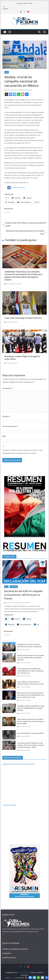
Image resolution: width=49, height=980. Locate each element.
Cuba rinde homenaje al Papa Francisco (23, 318)
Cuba (7, 72)
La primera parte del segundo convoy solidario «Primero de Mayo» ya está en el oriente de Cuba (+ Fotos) (31, 745)
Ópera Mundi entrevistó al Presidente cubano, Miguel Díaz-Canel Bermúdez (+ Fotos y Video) (31, 721)
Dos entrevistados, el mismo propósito (30, 733)
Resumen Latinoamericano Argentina (15, 949)
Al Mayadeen (7, 953)
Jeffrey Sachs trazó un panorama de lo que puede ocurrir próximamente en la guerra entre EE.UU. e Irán (31, 695)
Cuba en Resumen (27, 90)
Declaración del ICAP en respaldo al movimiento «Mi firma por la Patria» (23, 595)
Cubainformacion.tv (9, 958)
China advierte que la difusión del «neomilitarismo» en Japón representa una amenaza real (30, 671)
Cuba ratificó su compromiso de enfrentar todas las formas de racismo (30, 683)
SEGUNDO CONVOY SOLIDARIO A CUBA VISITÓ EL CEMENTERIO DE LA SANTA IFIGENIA (31, 708)
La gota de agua (9, 805)
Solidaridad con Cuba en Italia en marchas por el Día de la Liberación (29, 645)
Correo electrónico (10, 426)
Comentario (8, 388)
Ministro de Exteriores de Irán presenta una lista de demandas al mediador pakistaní (31, 658)
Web (4, 436)
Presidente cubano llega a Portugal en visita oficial (22, 358)
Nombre (6, 416)
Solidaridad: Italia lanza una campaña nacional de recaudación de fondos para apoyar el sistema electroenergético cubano (23, 276)
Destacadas (14, 587)
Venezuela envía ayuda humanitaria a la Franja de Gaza (26, 232)
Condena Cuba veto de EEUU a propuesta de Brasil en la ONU (24, 224)
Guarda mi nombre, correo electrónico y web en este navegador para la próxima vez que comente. (22, 452)
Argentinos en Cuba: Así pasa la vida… (19, 764)
